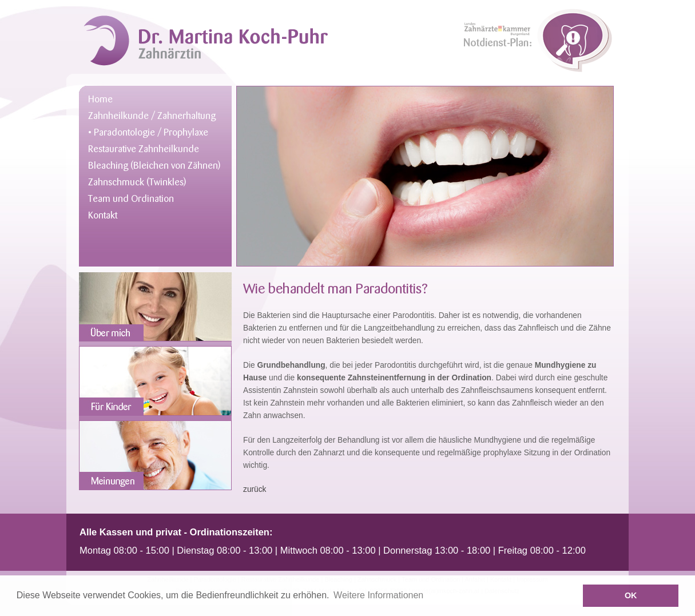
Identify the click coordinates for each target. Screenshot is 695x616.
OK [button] (631, 595)
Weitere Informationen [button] (378, 595)
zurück (255, 489)
